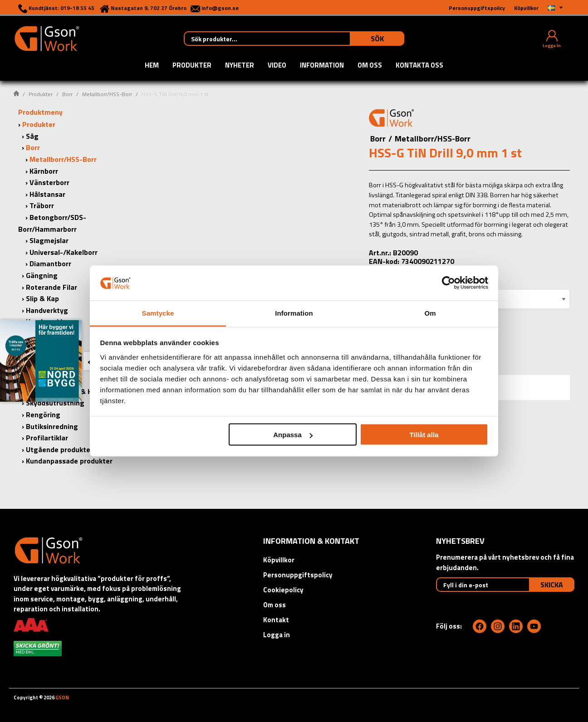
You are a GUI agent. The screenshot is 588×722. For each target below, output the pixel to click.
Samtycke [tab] (158, 313)
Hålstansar (47, 194)
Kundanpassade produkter (69, 461)
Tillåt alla (424, 435)
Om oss (370, 66)
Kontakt (276, 620)
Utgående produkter (59, 449)
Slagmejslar (49, 240)
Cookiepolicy (283, 590)
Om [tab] (430, 313)
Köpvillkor (279, 560)
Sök (377, 39)
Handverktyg (47, 310)
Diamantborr (50, 263)
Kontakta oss (419, 66)
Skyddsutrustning (55, 403)
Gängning (42, 275)
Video (277, 66)
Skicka (552, 585)
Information (322, 66)
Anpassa (293, 435)
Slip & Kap (42, 298)
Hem (152, 66)
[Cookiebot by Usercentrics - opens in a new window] (448, 283)
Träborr (42, 205)
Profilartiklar (47, 438)
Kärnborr (44, 171)
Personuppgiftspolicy (298, 575)
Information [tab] (294, 313)
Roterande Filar (51, 287)
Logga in (277, 635)
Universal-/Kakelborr (64, 252)
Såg (32, 136)
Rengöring (43, 415)
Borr (67, 94)
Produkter (192, 66)
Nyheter (240, 66)
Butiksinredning (52, 426)
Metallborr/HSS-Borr (107, 94)
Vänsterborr (49, 182)
